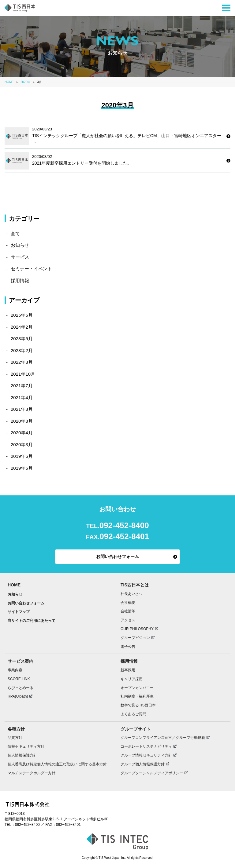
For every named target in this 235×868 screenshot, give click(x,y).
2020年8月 (22, 421)
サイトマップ (19, 612)
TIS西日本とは (135, 585)
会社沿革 (128, 611)
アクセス (128, 620)
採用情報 (20, 281)
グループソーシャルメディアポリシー (152, 773)
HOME (14, 585)
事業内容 (15, 670)
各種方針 (16, 729)
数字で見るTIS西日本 (138, 705)
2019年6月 (22, 456)
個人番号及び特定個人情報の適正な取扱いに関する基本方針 (57, 764)
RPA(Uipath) (18, 696)
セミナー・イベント (31, 269)
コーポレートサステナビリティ (146, 746)
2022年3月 (22, 362)
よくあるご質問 (133, 714)
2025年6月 (22, 315)
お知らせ (20, 245)
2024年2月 (22, 327)
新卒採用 (128, 670)
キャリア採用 (132, 679)
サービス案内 (21, 661)
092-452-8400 (124, 525)
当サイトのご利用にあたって (32, 621)
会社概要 (128, 603)
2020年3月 (22, 445)
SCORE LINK (19, 679)
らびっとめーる (21, 688)
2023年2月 (22, 350)
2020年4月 (22, 433)
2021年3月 (22, 409)
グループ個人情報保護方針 (143, 764)
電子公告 (128, 647)
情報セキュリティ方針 (26, 746)
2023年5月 (22, 339)
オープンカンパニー (137, 688)
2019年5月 (22, 468)
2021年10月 (23, 374)
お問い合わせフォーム (117, 556)
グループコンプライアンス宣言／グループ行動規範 (163, 738)
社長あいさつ (132, 594)
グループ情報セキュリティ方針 (146, 755)
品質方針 (15, 738)
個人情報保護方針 (22, 755)
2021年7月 (22, 386)
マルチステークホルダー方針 (32, 773)
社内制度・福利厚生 (137, 696)
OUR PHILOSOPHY (137, 629)
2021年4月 (22, 398)
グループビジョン (135, 638)
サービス (20, 257)
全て (15, 233)
